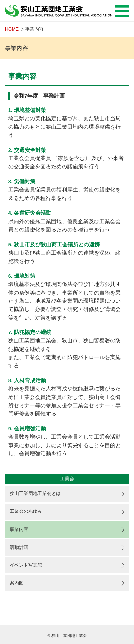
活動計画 (19, 547)
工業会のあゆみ (26, 511)
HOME (12, 29)
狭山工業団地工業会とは (35, 493)
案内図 (17, 583)
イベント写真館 (26, 565)
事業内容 (19, 529)
